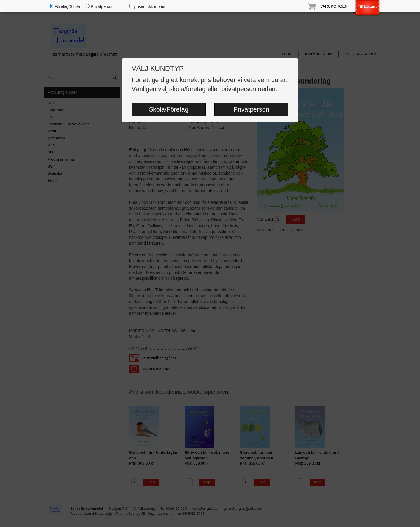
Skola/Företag (168, 109)
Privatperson (251, 109)
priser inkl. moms (147, 6)
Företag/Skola (65, 6)
